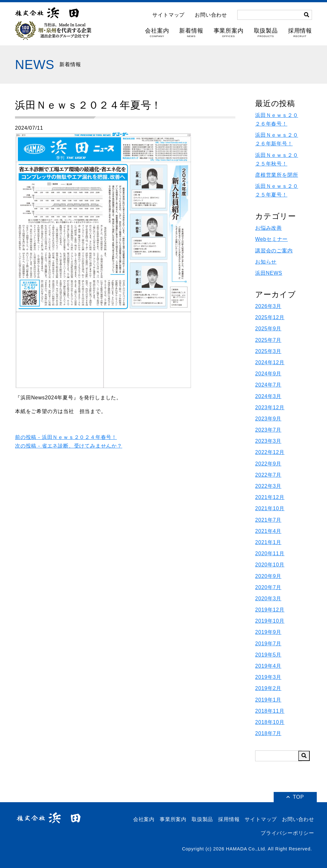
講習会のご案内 (274, 251)
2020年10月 (270, 565)
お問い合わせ (211, 15)
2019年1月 (268, 700)
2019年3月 (268, 677)
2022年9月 (268, 464)
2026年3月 (268, 306)
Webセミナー (271, 239)
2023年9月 (268, 419)
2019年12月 (270, 610)
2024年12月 (270, 362)
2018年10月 (270, 722)
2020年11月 (270, 553)
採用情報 (300, 33)
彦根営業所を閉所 (277, 175)
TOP (295, 797)
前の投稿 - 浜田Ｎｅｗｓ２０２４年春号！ (66, 437)
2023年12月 (270, 407)
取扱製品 (266, 33)
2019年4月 (268, 666)
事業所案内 (229, 33)
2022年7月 (268, 475)
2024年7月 (268, 385)
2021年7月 (268, 520)
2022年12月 (270, 452)
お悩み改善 (269, 228)
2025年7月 (268, 340)
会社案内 (157, 33)
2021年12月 (270, 497)
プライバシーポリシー (287, 833)
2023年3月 (268, 441)
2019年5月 (268, 655)
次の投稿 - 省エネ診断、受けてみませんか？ (69, 446)
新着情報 (191, 33)
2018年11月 (270, 711)
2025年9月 (268, 329)
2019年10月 (270, 621)
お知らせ (266, 262)
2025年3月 (268, 351)
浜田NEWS (269, 273)
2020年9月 (268, 576)
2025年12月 (270, 317)
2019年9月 (268, 632)
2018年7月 (268, 733)
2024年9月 (268, 374)
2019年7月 (268, 644)
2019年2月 (268, 688)
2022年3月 (268, 486)
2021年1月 (268, 542)
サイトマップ (168, 15)
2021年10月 (270, 508)
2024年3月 (268, 396)
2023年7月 (268, 430)
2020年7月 (268, 587)
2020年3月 (268, 599)
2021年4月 (268, 531)
